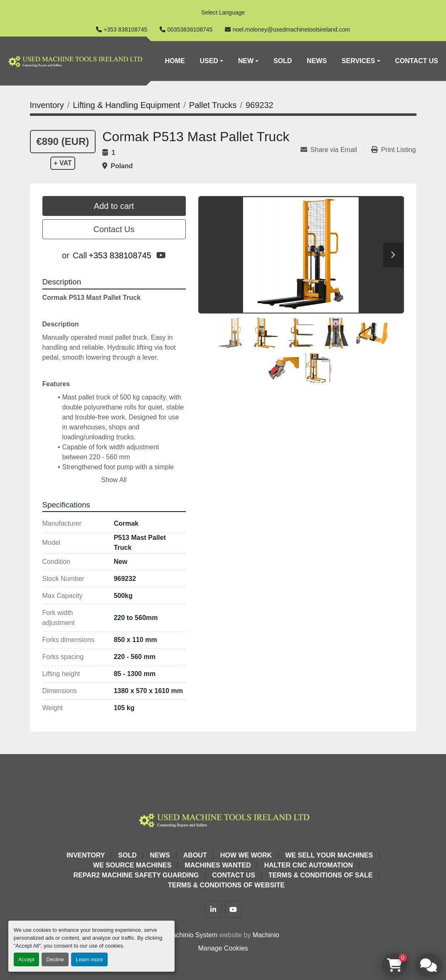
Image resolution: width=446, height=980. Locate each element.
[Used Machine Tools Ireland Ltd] (223, 819)
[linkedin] (213, 909)
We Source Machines (132, 865)
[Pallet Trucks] (213, 105)
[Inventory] (47, 105)
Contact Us (416, 61)
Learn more (89, 959)
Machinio (266, 935)
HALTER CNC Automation (308, 865)
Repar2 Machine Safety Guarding (136, 875)
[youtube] (161, 255)
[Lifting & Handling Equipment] (126, 105)
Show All (114, 480)
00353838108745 (190, 29)
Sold (283, 61)
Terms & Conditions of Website (226, 885)
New (246, 61)
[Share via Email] (332, 150)
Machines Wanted (218, 865)
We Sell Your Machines (329, 855)
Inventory (86, 855)
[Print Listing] (394, 150)
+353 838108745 (126, 29)
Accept (26, 959)
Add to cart (114, 206)
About (195, 855)
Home (175, 61)
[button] (211, 61)
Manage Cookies (223, 948)
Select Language (223, 12)
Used (209, 61)
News (317, 61)
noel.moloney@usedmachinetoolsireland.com (291, 29)
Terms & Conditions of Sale (321, 875)
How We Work (246, 855)
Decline (55, 959)
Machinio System (192, 935)
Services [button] (359, 61)
